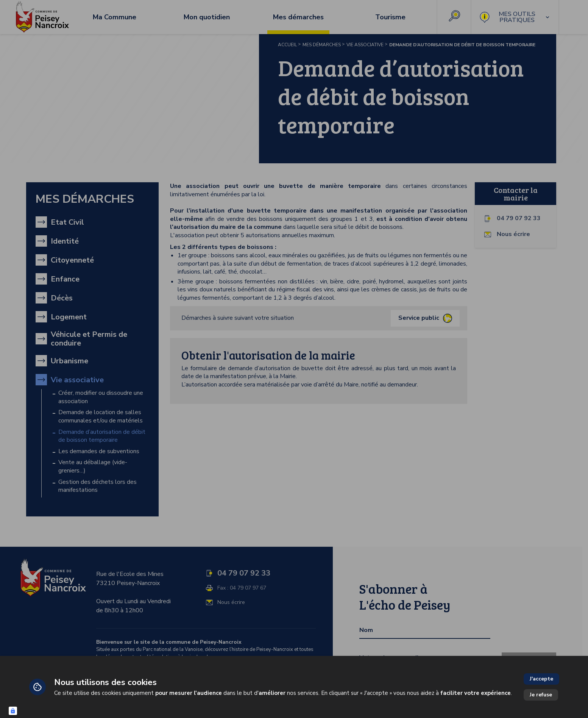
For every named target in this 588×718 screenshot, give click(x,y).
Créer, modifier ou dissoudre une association (101, 397)
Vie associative (365, 45)
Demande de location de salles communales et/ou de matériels (101, 417)
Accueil (287, 45)
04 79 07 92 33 (519, 218)
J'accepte (541, 679)
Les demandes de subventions (99, 451)
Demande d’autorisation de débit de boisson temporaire (102, 436)
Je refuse (541, 695)
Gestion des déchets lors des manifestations (97, 486)
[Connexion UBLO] (13, 711)
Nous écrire (513, 234)
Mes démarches (322, 45)
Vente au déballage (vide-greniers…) (93, 467)
